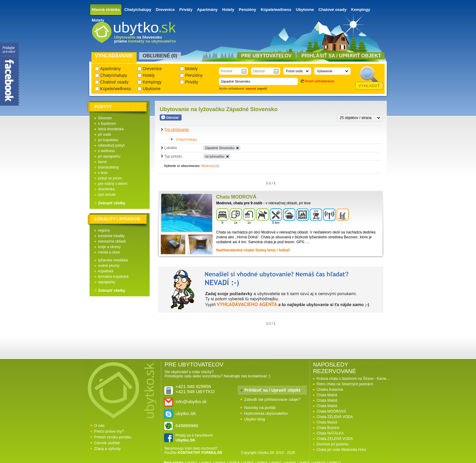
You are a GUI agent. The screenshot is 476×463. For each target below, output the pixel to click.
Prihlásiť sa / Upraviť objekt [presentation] (341, 56)
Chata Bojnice (328, 428)
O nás (99, 426)
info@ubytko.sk (191, 402)
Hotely (228, 10)
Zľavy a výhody (107, 449)
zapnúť (262, 89)
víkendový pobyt (111, 145)
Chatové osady (332, 10)
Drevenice (165, 10)
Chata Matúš (327, 395)
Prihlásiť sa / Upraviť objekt (272, 390)
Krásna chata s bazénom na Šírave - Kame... (353, 379)
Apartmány (207, 10)
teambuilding (108, 167)
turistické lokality (111, 236)
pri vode (105, 134)
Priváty (186, 10)
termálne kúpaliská (113, 277)
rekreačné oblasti (112, 241)
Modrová (208, 166)
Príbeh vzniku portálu (113, 437)
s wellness (106, 151)
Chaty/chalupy (138, 10)
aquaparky (107, 282)
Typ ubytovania (177, 130)
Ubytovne (305, 10)
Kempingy (361, 10)
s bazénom (107, 124)
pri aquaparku (109, 156)
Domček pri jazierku (333, 444)
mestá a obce (109, 252)
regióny (104, 230)
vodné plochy (109, 266)
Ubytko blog (255, 419)
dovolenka (106, 189)
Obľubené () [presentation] (160, 56)
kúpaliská (106, 271)
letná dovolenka (111, 129)
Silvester (105, 118)
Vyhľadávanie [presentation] (114, 56)
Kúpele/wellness (276, 10)
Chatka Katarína (330, 390)
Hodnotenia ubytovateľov (266, 413)
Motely (98, 20)
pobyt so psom (110, 178)
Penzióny (248, 10)
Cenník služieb (107, 443)
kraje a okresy (109, 247)
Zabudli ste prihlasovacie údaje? (272, 399)
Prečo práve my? (109, 431)
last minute (107, 195)
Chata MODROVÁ (331, 411)
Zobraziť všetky (112, 203)
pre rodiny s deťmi (113, 184)
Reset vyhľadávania (319, 81)
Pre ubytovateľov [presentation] (267, 56)
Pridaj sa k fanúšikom (194, 438)
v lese (103, 173)
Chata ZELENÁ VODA (335, 417)
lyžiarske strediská (113, 260)
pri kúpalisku (108, 140)
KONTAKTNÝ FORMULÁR (200, 453)
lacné (102, 162)
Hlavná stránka (106, 10)
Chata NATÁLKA (330, 433)
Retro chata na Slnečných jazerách (345, 384)
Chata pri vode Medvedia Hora (341, 450)
